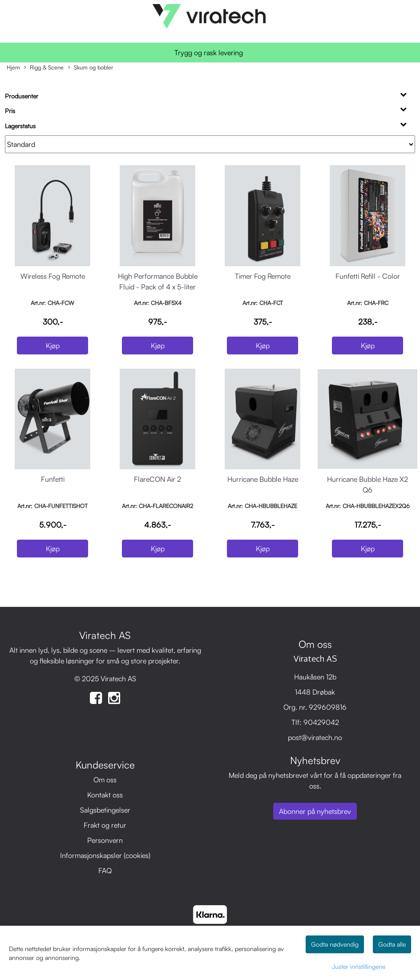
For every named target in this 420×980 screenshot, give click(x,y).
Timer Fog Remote (263, 276)
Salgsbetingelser (105, 810)
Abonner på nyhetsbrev (315, 811)
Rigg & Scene (44, 68)
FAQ (105, 870)
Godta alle (392, 944)
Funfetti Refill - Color (368, 276)
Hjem (13, 67)
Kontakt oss (105, 795)
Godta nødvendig (335, 944)
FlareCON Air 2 (157, 479)
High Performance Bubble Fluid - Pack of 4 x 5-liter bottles (158, 287)
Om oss (105, 780)
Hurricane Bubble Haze (263, 479)
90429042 (321, 722)
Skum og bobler (91, 68)
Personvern (105, 840)
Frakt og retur (105, 825)
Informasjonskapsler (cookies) (105, 855)
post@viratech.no (315, 737)
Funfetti (53, 479)
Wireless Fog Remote (53, 276)
